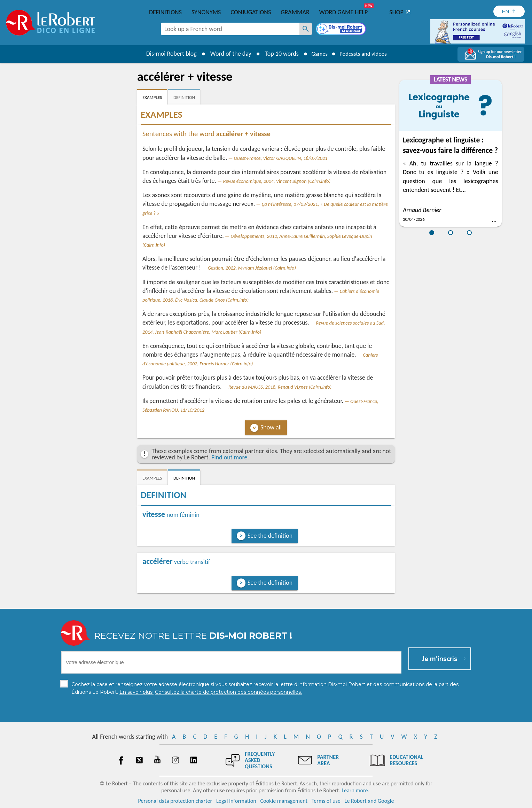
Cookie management (284, 801)
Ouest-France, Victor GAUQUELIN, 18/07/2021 (281, 158)
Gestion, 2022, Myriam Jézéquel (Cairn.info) (252, 268)
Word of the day (226, 54)
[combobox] (230, 29)
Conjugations (251, 12)
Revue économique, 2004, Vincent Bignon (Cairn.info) (277, 181)
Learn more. (355, 790)
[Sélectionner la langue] (509, 11)
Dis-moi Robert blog (167, 54)
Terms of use (326, 801)
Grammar (295, 12)
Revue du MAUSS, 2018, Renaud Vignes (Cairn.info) (280, 387)
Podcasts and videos (365, 54)
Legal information (236, 801)
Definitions (165, 12)
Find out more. (230, 457)
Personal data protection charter (175, 801)
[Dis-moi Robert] (342, 30)
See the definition (270, 536)
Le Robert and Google (369, 801)
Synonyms (206, 12)
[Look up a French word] (306, 29)
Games (317, 54)
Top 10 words (277, 54)
